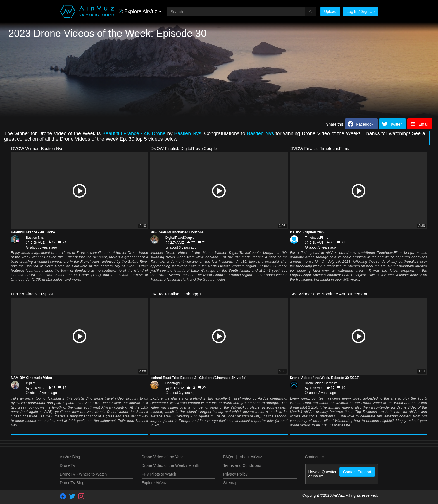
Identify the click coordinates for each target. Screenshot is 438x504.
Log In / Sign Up (361, 11)
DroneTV (68, 465)
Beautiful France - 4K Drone (134, 133)
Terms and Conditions (242, 465)
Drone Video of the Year (162, 457)
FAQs (228, 457)
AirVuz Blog (70, 457)
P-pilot (30, 383)
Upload (330, 11)
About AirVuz (251, 457)
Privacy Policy (235, 474)
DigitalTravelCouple (180, 238)
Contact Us (315, 457)
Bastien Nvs (188, 133)
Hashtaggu (173, 383)
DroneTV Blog (72, 483)
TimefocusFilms (316, 238)
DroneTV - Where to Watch (83, 474)
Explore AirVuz (154, 483)
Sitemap (230, 483)
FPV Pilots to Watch (159, 474)
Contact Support (357, 472)
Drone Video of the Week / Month (171, 465)
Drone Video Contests (321, 383)
